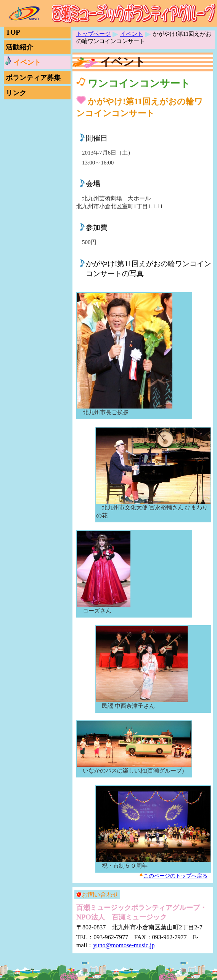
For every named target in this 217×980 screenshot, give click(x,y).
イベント (27, 62)
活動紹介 (19, 47)
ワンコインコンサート (139, 84)
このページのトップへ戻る (175, 876)
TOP (13, 32)
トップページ (93, 34)
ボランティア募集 (33, 78)
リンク (16, 93)
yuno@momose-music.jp (124, 945)
